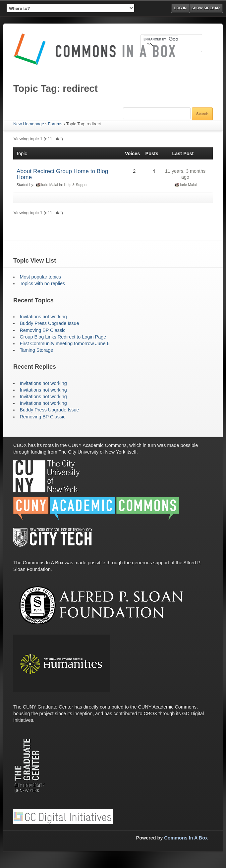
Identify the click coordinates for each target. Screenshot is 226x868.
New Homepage (29, 124)
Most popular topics (40, 277)
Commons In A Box (186, 838)
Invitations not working (43, 317)
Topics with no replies (42, 283)
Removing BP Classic (42, 330)
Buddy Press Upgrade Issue (49, 323)
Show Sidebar (206, 8)
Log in (180, 8)
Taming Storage (36, 350)
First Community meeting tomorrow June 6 (64, 343)
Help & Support (76, 185)
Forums (55, 124)
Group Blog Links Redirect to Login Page (63, 337)
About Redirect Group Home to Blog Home (62, 174)
